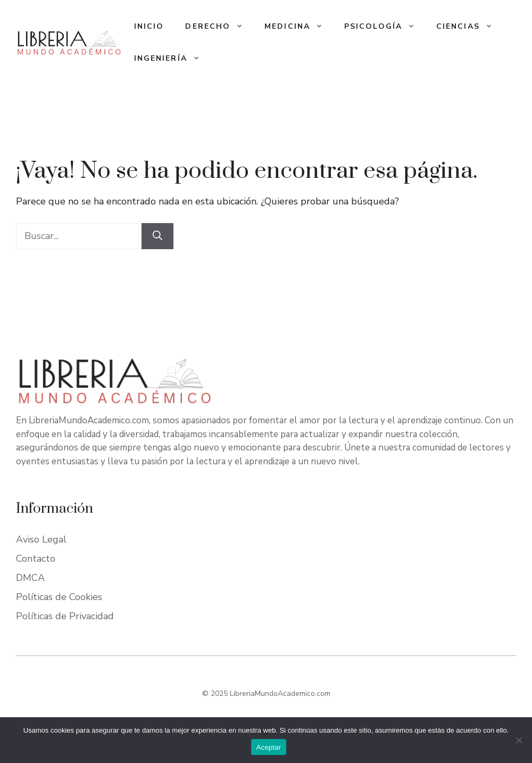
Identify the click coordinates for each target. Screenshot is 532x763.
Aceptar (269, 747)
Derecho (219, 27)
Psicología (385, 27)
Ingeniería (172, 59)
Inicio (149, 26)
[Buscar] (157, 236)
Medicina (299, 27)
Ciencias (470, 27)
